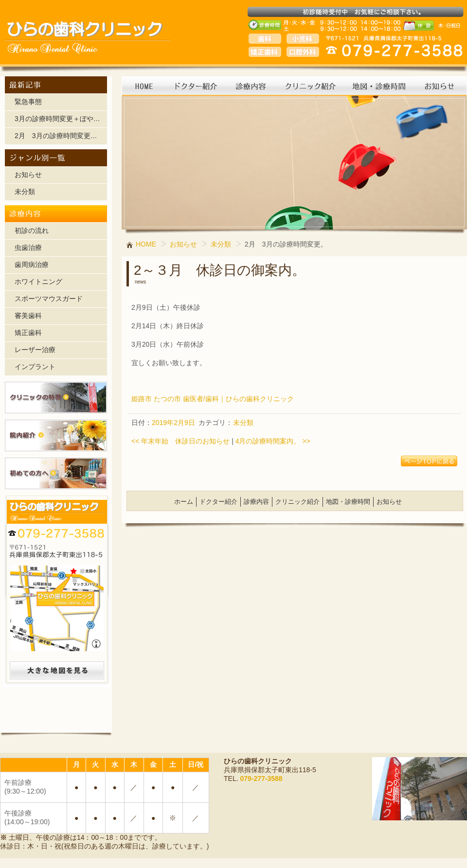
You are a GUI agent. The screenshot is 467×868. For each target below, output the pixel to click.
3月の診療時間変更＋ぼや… (57, 119)
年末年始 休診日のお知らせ (180, 441)
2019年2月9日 (173, 423)
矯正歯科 (28, 333)
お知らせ (28, 175)
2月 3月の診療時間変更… (56, 136)
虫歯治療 (28, 248)
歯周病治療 (32, 265)
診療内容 (256, 502)
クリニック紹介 (297, 502)
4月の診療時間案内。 (273, 441)
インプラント (35, 367)
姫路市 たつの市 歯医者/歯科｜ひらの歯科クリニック (213, 399)
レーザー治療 (35, 350)
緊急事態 (28, 102)
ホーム (184, 502)
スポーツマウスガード (49, 299)
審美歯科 (28, 316)
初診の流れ (32, 230)
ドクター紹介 (218, 502)
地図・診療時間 (348, 502)
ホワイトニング (38, 282)
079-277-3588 (261, 779)
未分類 (25, 192)
